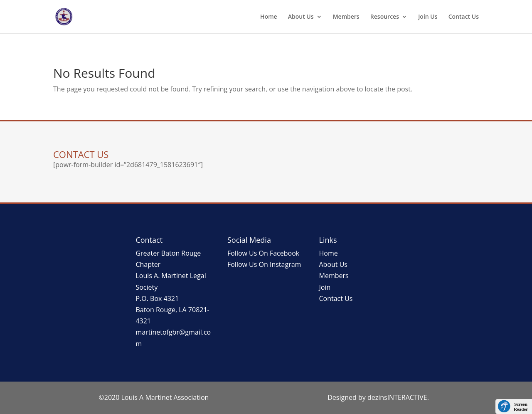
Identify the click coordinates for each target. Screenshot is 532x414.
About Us (301, 17)
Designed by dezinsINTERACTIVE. (378, 397)
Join (325, 287)
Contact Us (464, 17)
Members (346, 17)
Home (269, 17)
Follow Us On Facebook (263, 253)
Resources (385, 17)
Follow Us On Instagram (264, 264)
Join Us (428, 17)
